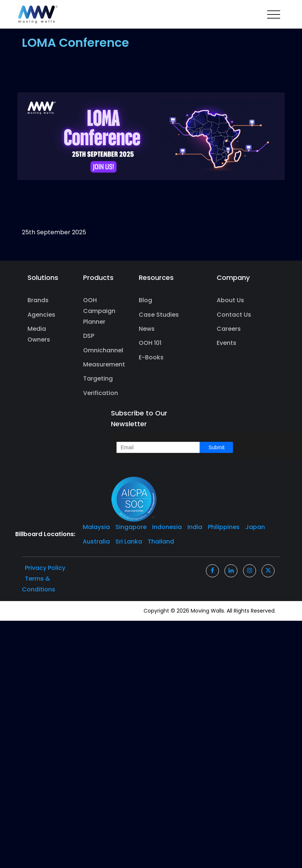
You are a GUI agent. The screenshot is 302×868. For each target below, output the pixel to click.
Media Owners (39, 334)
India (195, 527)
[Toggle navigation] (274, 14)
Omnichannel (101, 350)
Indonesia (167, 527)
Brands (38, 300)
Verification (101, 393)
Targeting (98, 378)
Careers (229, 329)
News (147, 329)
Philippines (224, 527)
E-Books (151, 357)
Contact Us (234, 315)
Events (226, 343)
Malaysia (96, 527)
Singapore (131, 527)
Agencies (41, 315)
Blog (145, 300)
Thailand (161, 541)
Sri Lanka (129, 541)
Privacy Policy (45, 568)
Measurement (101, 364)
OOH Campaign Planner (99, 311)
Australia (96, 541)
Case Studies (159, 315)
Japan (255, 527)
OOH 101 (150, 343)
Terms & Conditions (39, 584)
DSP (89, 336)
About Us (230, 300)
